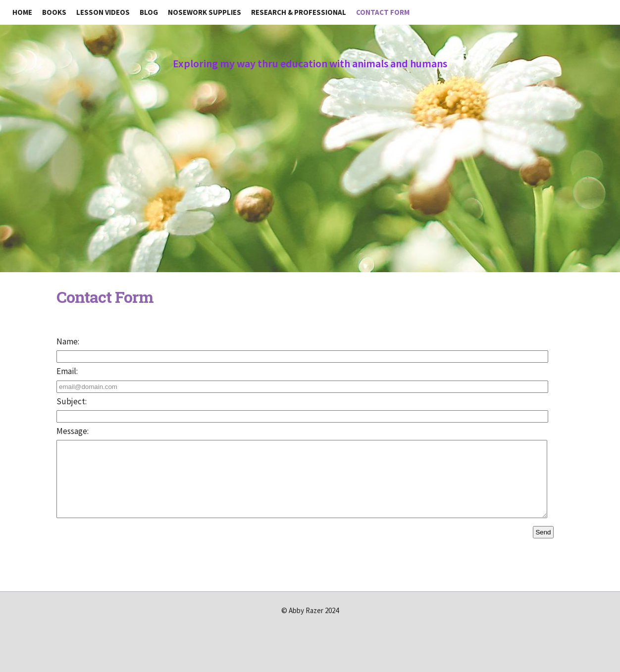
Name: (68, 341)
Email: (67, 371)
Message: (73, 431)
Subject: (72, 401)
